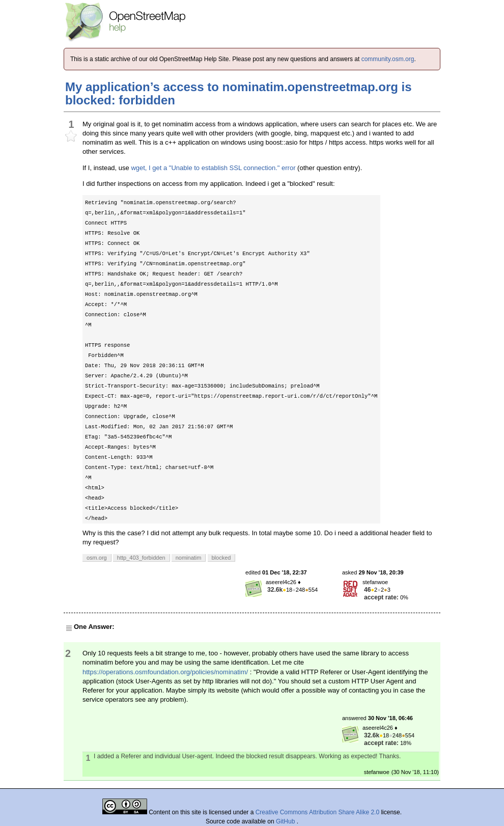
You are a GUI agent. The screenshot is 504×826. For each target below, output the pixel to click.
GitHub (286, 821)
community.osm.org (388, 59)
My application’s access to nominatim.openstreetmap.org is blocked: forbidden (239, 93)
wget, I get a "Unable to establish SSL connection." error (213, 168)
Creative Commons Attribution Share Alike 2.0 (317, 812)
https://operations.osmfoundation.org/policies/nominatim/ (165, 672)
